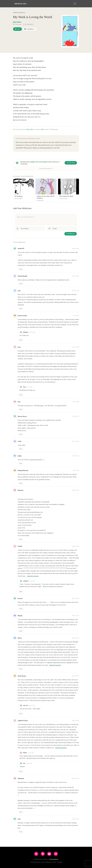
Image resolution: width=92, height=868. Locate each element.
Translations (29, 29)
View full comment (33, 576)
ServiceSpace (54, 859)
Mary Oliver (17, 22)
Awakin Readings (19, 13)
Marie (20, 638)
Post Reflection (71, 234)
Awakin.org (21, 4)
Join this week (71, 163)
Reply (21, 269)
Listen (17, 29)
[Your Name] (32, 228)
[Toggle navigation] (75, 4)
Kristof (20, 598)
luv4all (20, 546)
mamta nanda (22, 316)
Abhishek (21, 778)
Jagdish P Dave (23, 720)
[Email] (64, 228)
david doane (22, 676)
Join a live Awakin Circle (43, 162)
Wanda (20, 616)
